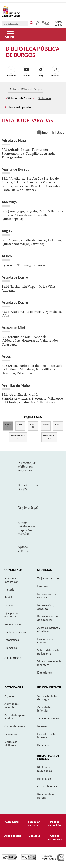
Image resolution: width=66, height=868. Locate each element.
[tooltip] (38, 23)
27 (58, 426)
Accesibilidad (12, 836)
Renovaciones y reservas (47, 596)
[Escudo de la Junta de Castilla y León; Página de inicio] (11, 17)
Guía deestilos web (55, 837)
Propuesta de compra (45, 641)
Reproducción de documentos (48, 618)
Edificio (9, 597)
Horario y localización (11, 580)
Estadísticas (12, 640)
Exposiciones (12, 734)
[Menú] (10, 34)
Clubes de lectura (15, 726)
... (46, 426)
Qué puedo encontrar (11, 615)
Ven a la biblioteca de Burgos (48, 698)
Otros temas (59, 23)
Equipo (9, 605)
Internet (42, 726)
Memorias (11, 648)
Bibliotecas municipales (45, 769)
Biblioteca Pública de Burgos (25, 89)
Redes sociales (13, 624)
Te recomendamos (48, 718)
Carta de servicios (15, 632)
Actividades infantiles (12, 705)
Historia (9, 590)
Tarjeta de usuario (48, 578)
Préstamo (43, 586)
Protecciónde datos (33, 823)
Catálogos (13, 658)
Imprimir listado (53, 132)
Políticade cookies (55, 823)
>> (49, 437)
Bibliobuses (45, 98)
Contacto (34, 836)
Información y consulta (46, 607)
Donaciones (45, 673)
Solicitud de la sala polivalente (48, 652)
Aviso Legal (12, 822)
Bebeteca (43, 745)
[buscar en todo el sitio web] (32, 22)
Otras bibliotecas (48, 786)
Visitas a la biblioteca (11, 743)
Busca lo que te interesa (46, 736)
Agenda (9, 696)
